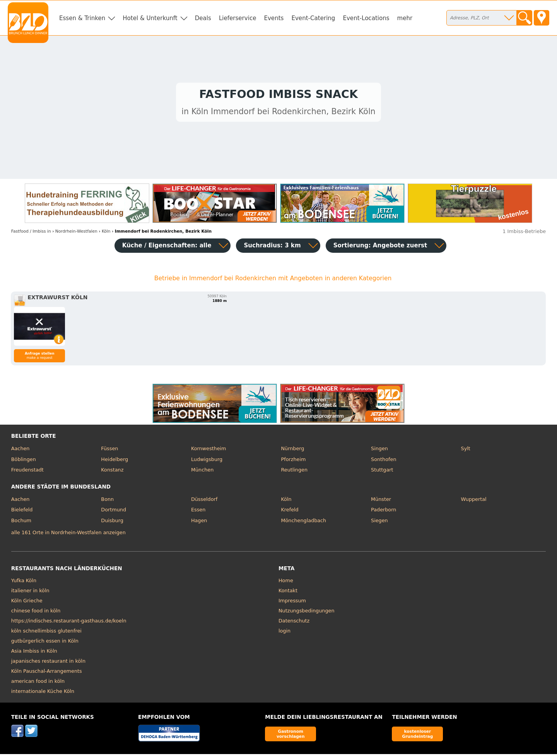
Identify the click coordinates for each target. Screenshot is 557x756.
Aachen (21, 450)
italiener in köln (30, 592)
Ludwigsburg (207, 461)
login (284, 633)
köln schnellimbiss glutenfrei (46, 633)
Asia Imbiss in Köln (34, 653)
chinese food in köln (36, 613)
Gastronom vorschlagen (291, 736)
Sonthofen (384, 461)
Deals (203, 18)
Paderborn (384, 512)
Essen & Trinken (82, 18)
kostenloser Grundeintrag (417, 736)
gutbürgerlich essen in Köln (45, 643)
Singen (379, 450)
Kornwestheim (209, 450)
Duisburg (112, 522)
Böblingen (24, 461)
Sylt (466, 450)
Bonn (107, 501)
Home (286, 582)
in (31, 233)
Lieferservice (238, 18)
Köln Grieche (27, 603)
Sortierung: (380, 247)
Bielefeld (22, 512)
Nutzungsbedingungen (307, 613)
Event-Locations (366, 18)
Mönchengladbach (303, 522)
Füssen (109, 450)
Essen (198, 512)
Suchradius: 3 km (272, 247)
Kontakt (288, 592)
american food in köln (38, 683)
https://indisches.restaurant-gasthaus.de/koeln (69, 623)
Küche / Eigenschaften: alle (167, 247)
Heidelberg (114, 461)
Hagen (199, 522)
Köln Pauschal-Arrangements (47, 673)
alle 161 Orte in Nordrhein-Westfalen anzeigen (68, 534)
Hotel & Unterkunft (150, 18)
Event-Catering (313, 18)
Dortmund (114, 512)
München (202, 472)
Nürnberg (292, 450)
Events (274, 18)
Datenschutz (294, 623)
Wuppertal (474, 501)
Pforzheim (293, 461)
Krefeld (290, 512)
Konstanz (112, 472)
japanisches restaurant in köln (48, 663)
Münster (381, 501)
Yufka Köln (24, 582)
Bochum (21, 522)
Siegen (379, 522)
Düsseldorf (204, 501)
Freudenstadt (27, 472)
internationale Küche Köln (43, 693)
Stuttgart (382, 472)
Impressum (292, 603)
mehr (405, 18)
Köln (286, 501)
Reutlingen (294, 472)
